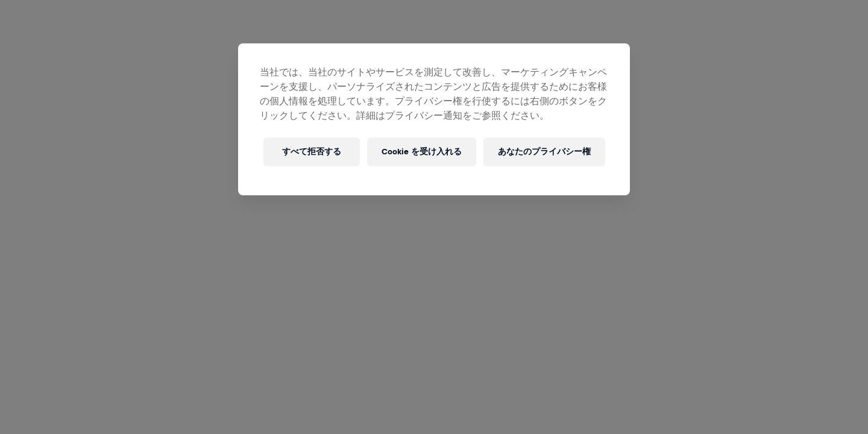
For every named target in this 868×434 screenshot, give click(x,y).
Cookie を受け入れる (422, 152)
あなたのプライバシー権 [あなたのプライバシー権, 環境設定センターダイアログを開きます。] (544, 152)
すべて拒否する (312, 152)
